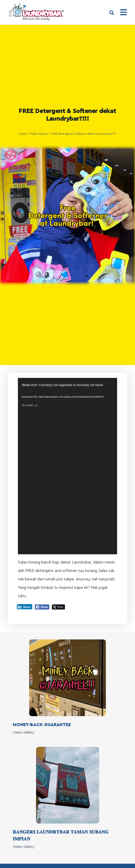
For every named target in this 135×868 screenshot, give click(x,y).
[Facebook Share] (42, 614)
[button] (112, 13)
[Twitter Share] (58, 614)
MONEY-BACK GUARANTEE (42, 731)
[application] (67, 473)
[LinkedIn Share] (25, 613)
